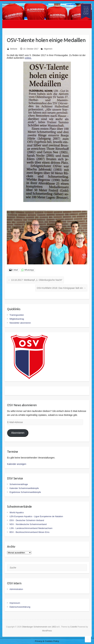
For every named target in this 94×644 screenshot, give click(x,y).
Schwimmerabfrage (19, 484)
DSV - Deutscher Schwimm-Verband (27, 520)
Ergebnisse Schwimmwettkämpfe (25, 492)
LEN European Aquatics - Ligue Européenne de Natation (36, 516)
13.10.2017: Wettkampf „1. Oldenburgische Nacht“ (35, 280)
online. (28, 58)
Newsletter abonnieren (20, 323)
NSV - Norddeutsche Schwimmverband (28, 524)
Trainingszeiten (17, 315)
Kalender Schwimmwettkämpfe (24, 488)
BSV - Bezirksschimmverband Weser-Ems (29, 532)
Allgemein (48, 49)
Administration (16, 589)
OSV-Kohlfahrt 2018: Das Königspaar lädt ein (61, 288)
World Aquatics (17, 512)
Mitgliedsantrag (17, 319)
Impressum (15, 603)
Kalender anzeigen (17, 464)
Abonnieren (18, 433)
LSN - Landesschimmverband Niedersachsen (31, 528)
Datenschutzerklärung (20, 607)
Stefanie (14, 49)
